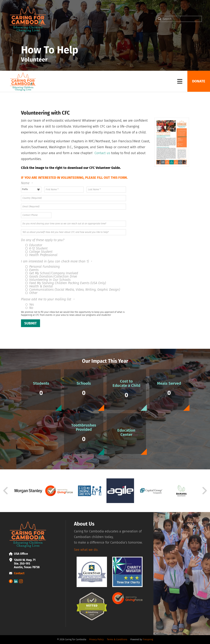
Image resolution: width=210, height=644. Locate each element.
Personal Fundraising (43, 267)
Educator (34, 245)
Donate (199, 81)
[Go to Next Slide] (204, 491)
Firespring (148, 639)
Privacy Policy (96, 639)
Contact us (102, 153)
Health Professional (41, 255)
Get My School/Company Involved (52, 273)
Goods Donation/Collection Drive (51, 276)
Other (31, 293)
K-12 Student (37, 248)
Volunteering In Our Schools (48, 280)
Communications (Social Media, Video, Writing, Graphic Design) (73, 290)
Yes (30, 304)
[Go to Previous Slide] (6, 491)
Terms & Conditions (117, 639)
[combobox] (179, 19)
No (29, 308)
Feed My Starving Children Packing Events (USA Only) (66, 283)
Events (32, 270)
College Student (39, 252)
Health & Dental (39, 286)
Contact (19, 573)
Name (26, 183)
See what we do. (86, 550)
